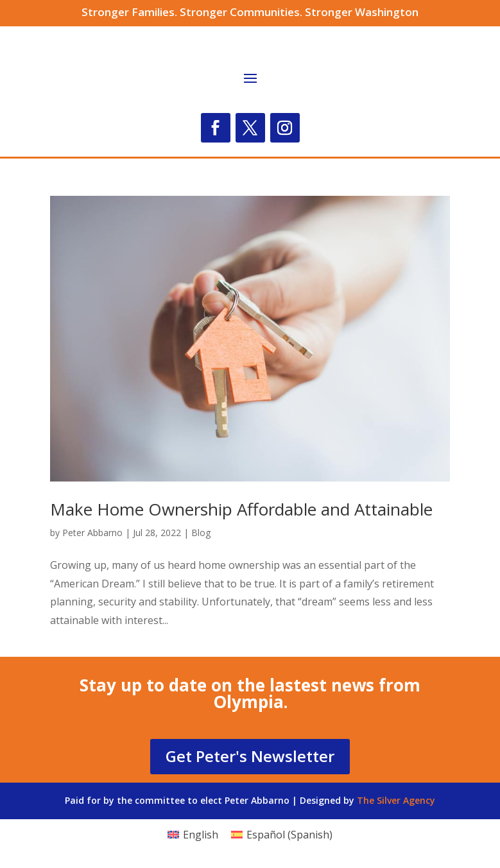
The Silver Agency (396, 800)
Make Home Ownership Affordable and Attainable (241, 509)
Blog (201, 533)
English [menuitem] (201, 835)
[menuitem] (193, 834)
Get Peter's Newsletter (250, 756)
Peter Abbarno (92, 533)
